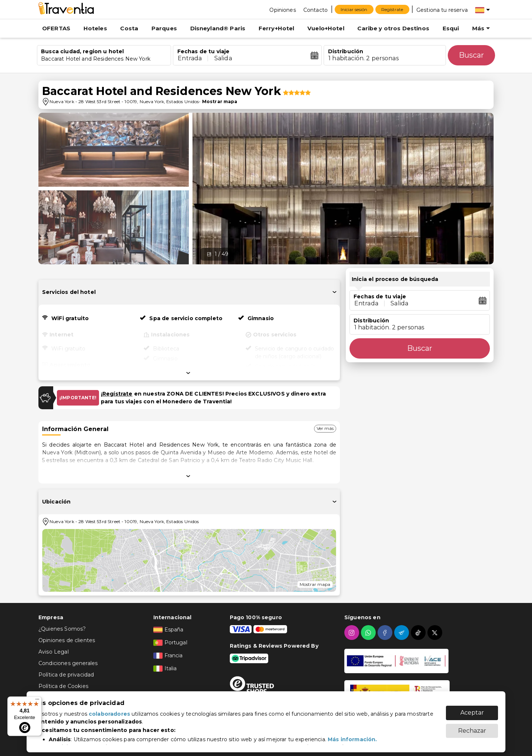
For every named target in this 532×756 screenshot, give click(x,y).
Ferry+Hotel (277, 28)
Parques (164, 28)
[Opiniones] (282, 10)
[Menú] (37, 701)
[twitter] (436, 633)
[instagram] (353, 633)
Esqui (451, 28)
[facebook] (386, 633)
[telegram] (403, 633)
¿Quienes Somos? (62, 629)
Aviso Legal (54, 652)
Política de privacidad (66, 675)
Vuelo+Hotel (326, 28)
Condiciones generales (68, 663)
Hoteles (95, 28)
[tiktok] (419, 633)
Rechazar (472, 727)
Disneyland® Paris (218, 28)
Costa (129, 28)
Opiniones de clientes (67, 640)
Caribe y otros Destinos (393, 28)
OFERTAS (56, 28)
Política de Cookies (63, 686)
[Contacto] (316, 10)
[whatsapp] (369, 633)
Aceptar (472, 709)
